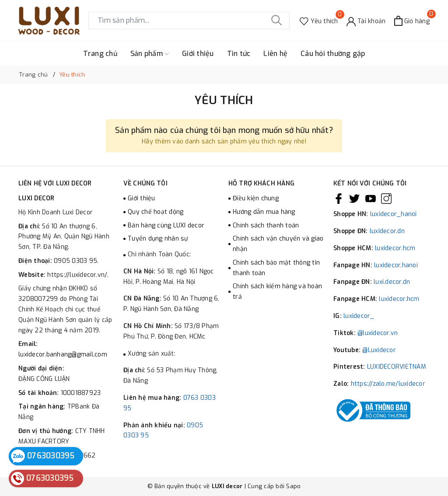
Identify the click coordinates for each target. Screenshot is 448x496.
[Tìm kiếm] (276, 21)
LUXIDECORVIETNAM (397, 367)
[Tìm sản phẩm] (189, 21)
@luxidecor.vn (378, 333)
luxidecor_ (359, 316)
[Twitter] (354, 199)
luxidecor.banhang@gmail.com (63, 355)
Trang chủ (100, 54)
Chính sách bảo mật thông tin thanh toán (276, 268)
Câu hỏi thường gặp (333, 54)
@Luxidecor (379, 350)
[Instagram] (386, 199)
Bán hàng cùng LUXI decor (166, 225)
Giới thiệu (198, 54)
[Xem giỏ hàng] (412, 21)
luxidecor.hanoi (396, 265)
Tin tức (239, 54)
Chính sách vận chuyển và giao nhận (278, 244)
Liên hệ (275, 54)
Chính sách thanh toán (266, 225)
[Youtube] (371, 199)
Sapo (293, 486)
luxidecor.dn (387, 231)
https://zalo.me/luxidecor (388, 384)
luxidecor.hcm (395, 248)
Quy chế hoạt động (156, 212)
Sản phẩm (150, 54)
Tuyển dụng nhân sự (158, 239)
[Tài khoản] (366, 21)
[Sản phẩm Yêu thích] (319, 21)
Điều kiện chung (256, 198)
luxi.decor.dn (392, 282)
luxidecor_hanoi (394, 214)
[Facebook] (339, 199)
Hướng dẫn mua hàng (264, 212)
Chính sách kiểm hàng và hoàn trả (277, 292)
